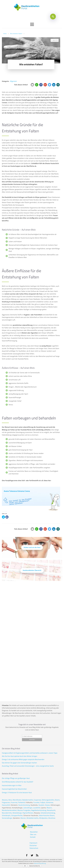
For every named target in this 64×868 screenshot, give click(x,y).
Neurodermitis (7, 813)
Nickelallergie (17, 813)
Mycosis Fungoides (24, 810)
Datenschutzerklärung (40, 863)
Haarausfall (6, 805)
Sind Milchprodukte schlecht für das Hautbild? (18, 782)
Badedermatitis (28, 800)
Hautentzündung (24, 805)
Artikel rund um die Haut (32, 547)
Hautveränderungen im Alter (12, 785)
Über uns (33, 834)
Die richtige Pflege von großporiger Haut (16, 778)
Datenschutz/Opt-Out (35, 866)
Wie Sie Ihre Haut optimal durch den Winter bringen (20, 756)
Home (5, 34)
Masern (49, 808)
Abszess (5, 800)
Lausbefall (36, 808)
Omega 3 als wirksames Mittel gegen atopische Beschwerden (23, 759)
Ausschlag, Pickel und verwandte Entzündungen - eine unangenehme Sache (28, 766)
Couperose (37, 800)
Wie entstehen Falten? (16, 34)
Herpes (47, 805)
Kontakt (33, 837)
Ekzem (57, 800)
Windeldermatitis (32, 818)
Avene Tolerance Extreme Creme (17, 491)
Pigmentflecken (28, 813)
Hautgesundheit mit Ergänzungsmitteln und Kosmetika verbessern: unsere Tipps (30, 753)
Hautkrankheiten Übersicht (32, 570)
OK (25, 866)
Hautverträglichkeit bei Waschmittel (14, 789)
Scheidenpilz (6, 815)
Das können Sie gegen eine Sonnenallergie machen (19, 763)
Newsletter (34, 832)
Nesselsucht (51, 810)
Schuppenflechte (17, 815)
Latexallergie (28, 808)
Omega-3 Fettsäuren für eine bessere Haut (17, 793)
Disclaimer (33, 845)
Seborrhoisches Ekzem (47, 815)
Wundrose (52, 818)
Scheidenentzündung (48, 813)
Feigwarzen (6, 802)
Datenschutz (34, 848)
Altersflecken (17, 800)
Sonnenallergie (7, 818)
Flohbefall (21, 802)
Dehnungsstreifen (48, 800)
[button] (32, 85)
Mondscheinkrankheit (9, 810)
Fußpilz (43, 802)
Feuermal (14, 802)
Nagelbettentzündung (39, 810)
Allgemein (13, 81)
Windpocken (43, 818)
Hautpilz (41, 805)
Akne (10, 800)
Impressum (33, 843)
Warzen (23, 818)
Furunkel (36, 802)
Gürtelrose (50, 802)
